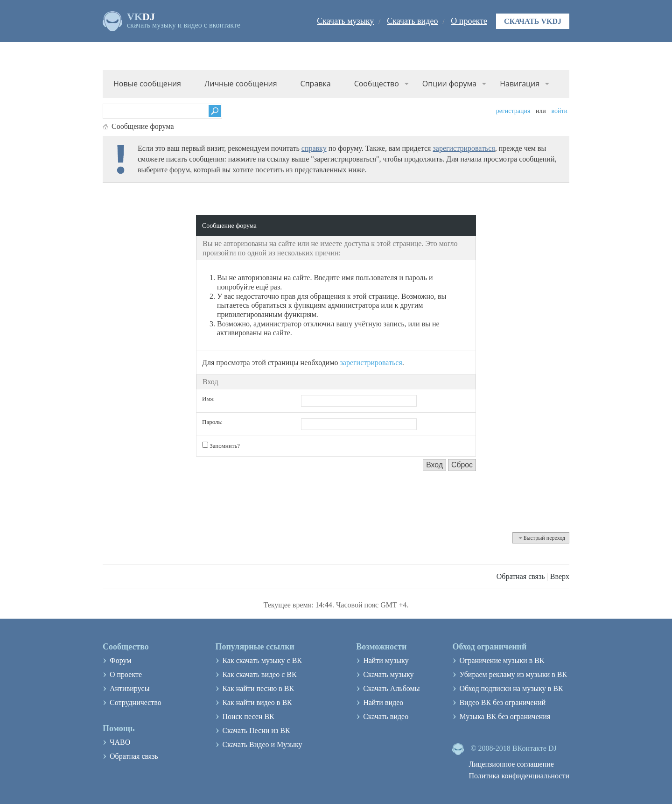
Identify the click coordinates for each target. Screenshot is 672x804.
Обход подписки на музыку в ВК (511, 688)
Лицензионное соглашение (511, 764)
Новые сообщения (147, 84)
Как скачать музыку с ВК (262, 660)
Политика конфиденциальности (519, 776)
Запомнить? (221, 445)
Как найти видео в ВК (257, 702)
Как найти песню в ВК (258, 688)
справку (314, 148)
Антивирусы (129, 688)
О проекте (469, 21)
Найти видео (383, 702)
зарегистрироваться (464, 148)
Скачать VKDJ (533, 21)
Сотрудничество (136, 702)
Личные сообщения (241, 84)
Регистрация (513, 111)
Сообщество (377, 84)
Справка (316, 84)
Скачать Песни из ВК (256, 730)
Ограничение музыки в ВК (502, 660)
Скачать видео (412, 21)
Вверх (560, 576)
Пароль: (212, 422)
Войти (559, 111)
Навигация (520, 84)
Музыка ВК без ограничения (505, 716)
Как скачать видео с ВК (259, 674)
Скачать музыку (345, 21)
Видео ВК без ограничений (502, 702)
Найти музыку (386, 660)
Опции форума (449, 84)
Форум (120, 660)
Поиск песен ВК (248, 716)
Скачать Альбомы (391, 688)
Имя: (208, 398)
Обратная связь (521, 576)
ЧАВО (120, 742)
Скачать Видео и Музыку (262, 744)
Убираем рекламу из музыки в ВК (513, 674)
